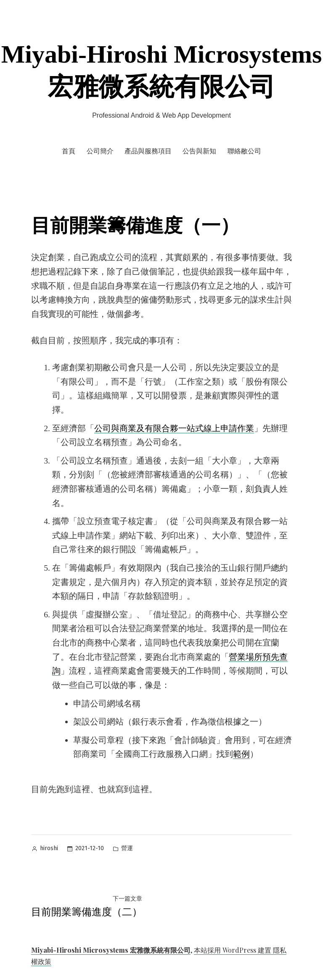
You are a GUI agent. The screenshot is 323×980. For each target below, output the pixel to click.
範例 (241, 754)
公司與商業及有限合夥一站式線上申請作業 (174, 428)
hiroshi (49, 848)
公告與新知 (199, 151)
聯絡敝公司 (244, 151)
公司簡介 (100, 151)
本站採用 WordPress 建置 (233, 950)
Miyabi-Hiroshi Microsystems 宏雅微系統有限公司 (111, 950)
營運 (127, 848)
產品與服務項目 (148, 151)
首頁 (69, 151)
